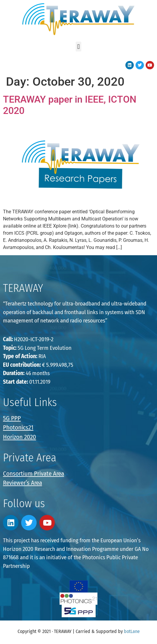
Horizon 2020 (20, 437)
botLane (132, 631)
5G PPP (12, 418)
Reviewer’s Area (22, 483)
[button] (78, 47)
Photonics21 (18, 427)
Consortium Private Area (34, 474)
